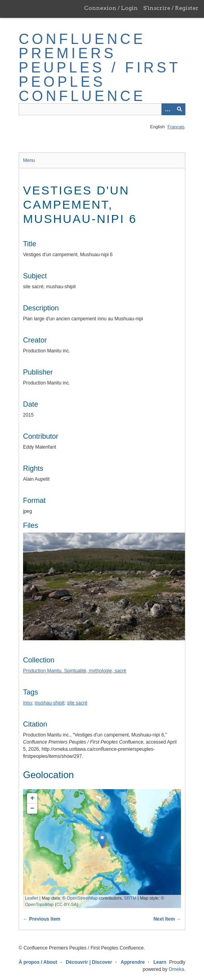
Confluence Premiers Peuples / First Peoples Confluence (99, 68)
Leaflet (32, 898)
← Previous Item (42, 919)
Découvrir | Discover (89, 962)
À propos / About (38, 962)
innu (28, 703)
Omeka (176, 969)
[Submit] (179, 109)
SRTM (130, 898)
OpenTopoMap (39, 904)
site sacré (77, 703)
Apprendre (133, 962)
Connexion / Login (111, 8)
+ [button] (32, 798)
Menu (29, 160)
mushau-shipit (49, 703)
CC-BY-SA (67, 904)
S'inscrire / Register (171, 8)
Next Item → (167, 919)
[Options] (167, 109)
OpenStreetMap (82, 898)
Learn (160, 962)
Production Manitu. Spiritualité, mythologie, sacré (75, 671)
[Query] (102, 109)
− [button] (32, 809)
